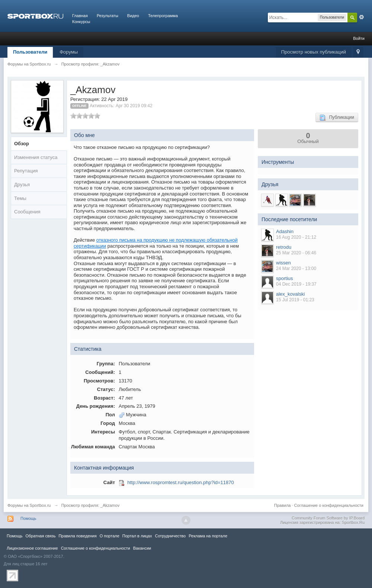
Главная (80, 16)
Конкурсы (81, 22)
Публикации (337, 118)
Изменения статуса (36, 157)
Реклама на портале (208, 536)
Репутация (26, 171)
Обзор (22, 144)
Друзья (22, 185)
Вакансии (142, 548)
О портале (110, 536)
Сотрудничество (170, 536)
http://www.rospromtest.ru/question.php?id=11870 (181, 482)
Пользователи (30, 52)
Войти (359, 38)
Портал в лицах (137, 536)
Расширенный (362, 17)
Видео (133, 16)
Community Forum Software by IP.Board (328, 518)
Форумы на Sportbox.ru (29, 505)
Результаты (108, 16)
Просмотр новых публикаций (314, 52)
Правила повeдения (77, 536)
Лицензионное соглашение (32, 548)
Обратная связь (40, 536)
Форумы (69, 52)
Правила (283, 505)
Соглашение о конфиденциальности (329, 505)
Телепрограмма (163, 16)
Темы (20, 198)
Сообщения (27, 212)
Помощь (28, 518)
